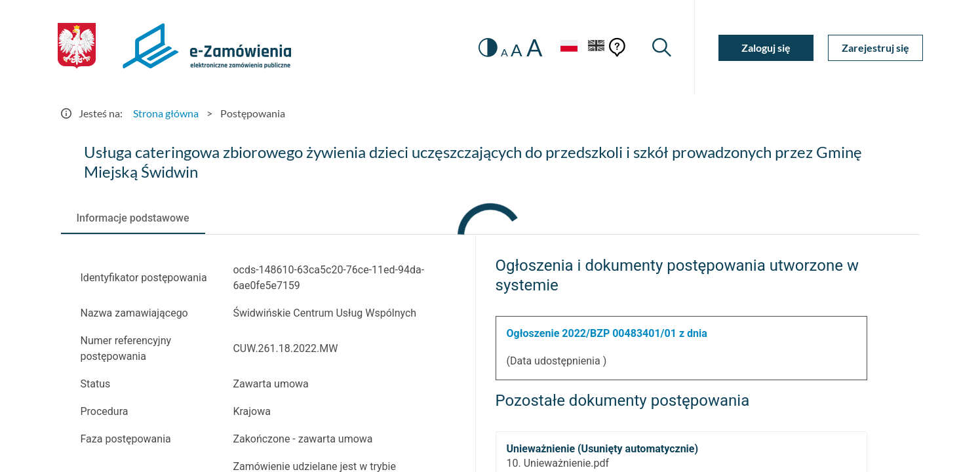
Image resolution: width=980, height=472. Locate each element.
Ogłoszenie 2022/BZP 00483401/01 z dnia (607, 333)
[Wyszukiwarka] (662, 48)
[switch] (488, 48)
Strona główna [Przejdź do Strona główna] (166, 113)
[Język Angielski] (597, 48)
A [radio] (504, 52)
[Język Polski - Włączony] (569, 48)
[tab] (133, 218)
